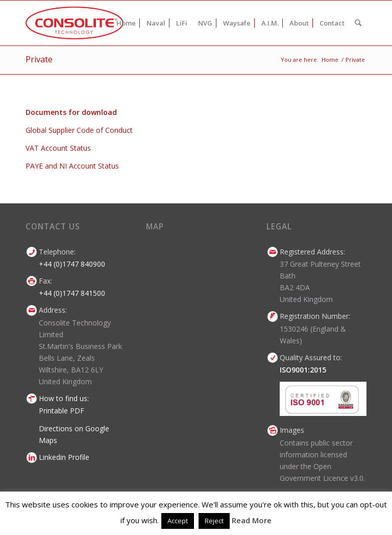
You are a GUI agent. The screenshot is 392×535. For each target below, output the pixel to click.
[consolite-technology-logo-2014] (75, 23)
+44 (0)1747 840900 (72, 264)
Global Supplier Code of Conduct (79, 130)
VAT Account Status (58, 148)
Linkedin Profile (64, 457)
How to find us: (64, 398)
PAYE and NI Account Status (72, 166)
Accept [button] (178, 521)
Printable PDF (62, 411)
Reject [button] (214, 521)
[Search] (358, 23)
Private (39, 59)
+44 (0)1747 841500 (72, 293)
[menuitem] (126, 23)
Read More (252, 520)
